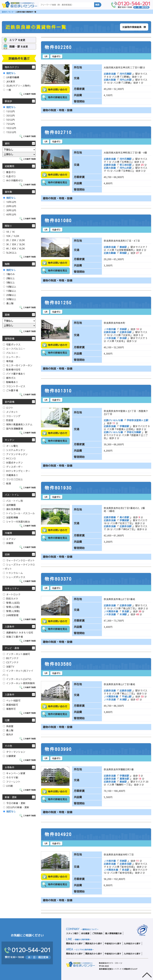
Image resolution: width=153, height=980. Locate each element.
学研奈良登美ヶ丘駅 (137, 420)
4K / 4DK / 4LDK (14, 248)
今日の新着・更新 (14, 803)
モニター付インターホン (18, 365)
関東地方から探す (74, 943)
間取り (8, 226)
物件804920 (58, 834)
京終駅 (123, 329)
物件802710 (58, 132)
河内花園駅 (126, 74)
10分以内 (10, 128)
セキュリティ (12, 588)
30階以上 (10, 299)
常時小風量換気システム (18, 424)
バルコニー (11, 353)
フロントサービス (14, 386)
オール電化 (11, 446)
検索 (97, 5)
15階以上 (10, 291)
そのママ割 (11, 777)
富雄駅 (123, 247)
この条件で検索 (29, 94)
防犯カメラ (11, 598)
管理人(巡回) (11, 603)
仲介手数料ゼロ (13, 180)
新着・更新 (11, 797)
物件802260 (58, 47)
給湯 (7, 483)
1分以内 (9, 111)
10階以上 (10, 287)
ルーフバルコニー (14, 349)
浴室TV (9, 666)
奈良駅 (123, 338)
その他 (8, 746)
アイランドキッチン (15, 454)
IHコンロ (9, 458)
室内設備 (10, 402)
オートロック (12, 594)
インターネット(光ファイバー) (18, 673)
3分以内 (9, 115)
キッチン (10, 440)
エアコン (9, 539)
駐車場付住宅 (12, 369)
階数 (7, 264)
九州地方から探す (132, 943)
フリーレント (12, 782)
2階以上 (9, 278)
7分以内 (9, 124)
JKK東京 (9, 81)
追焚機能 (9, 505)
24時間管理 (11, 615)
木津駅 (123, 614)
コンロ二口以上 (13, 479)
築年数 (8, 192)
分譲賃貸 (9, 756)
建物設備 (10, 338)
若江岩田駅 (126, 165)
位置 (7, 720)
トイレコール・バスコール (19, 513)
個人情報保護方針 (113, 933)
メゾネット (11, 412)
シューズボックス (14, 577)
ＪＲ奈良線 (110, 338)
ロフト (8, 408)
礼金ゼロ (9, 176)
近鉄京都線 (110, 517)
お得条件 (10, 767)
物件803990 (58, 749)
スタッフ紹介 (72, 933)
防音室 (8, 420)
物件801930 (58, 488)
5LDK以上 (10, 253)
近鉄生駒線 (110, 253)
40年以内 (10, 214)
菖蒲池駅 (124, 779)
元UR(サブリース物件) (17, 86)
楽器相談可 (11, 705)
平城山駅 (127, 696)
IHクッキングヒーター (17, 471)
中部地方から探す (113, 943)
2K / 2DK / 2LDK (14, 240)
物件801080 (58, 221)
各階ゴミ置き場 (13, 637)
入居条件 (10, 626)
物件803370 (58, 579)
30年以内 (10, 210)
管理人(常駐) (11, 611)
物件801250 (58, 303)
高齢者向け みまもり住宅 (18, 632)
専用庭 (8, 361)
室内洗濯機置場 (13, 428)
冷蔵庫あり (11, 475)
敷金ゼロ (9, 172)
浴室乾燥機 (11, 517)
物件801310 (58, 391)
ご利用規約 (97, 933)
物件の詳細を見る (58, 97)
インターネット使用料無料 (19, 683)
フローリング (12, 416)
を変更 (17, 40)
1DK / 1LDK (11, 236)
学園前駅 (124, 426)
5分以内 (9, 120)
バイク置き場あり (14, 374)
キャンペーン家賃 (14, 773)
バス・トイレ (12, 495)
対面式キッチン (13, 462)
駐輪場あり (11, 382)
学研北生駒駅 (134, 432)
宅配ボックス (12, 344)
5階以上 (9, 282)
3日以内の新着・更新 (16, 807)
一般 (7, 90)
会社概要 (85, 933)
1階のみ (9, 274)
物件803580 (58, 664)
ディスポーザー (13, 467)
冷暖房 (8, 533)
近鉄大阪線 (110, 80)
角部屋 (8, 726)
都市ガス (9, 378)
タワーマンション (14, 752)
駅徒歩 (8, 101)
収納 (7, 554)
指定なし (9, 73)
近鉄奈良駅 (126, 332)
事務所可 (9, 709)
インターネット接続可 (17, 654)
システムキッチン (14, 450)
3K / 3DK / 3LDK (14, 244)
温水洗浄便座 (12, 509)
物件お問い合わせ (58, 90)
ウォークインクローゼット (19, 560)
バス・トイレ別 (13, 501)
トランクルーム (13, 573)
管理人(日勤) (11, 607)
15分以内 (10, 132)
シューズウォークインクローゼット (19, 567)
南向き (8, 734)
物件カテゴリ (12, 67)
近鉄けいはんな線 (114, 420)
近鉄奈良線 (110, 74)
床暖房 (8, 543)
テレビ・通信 (12, 648)
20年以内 (10, 206)
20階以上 (10, 295)
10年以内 (10, 202)
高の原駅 (124, 517)
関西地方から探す (94, 943)
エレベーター (12, 357)
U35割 (8, 786)
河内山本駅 (126, 80)
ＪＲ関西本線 (111, 611)
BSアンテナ (11, 658)
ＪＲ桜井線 (110, 329)
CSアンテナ (11, 662)
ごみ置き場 (11, 390)
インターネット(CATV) (17, 679)
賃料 (7, 143)
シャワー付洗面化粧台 (17, 522)
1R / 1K (9, 232)
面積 (7, 315)
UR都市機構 (11, 77)
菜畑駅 (123, 253)
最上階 (8, 303)
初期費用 (10, 166)
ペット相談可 (12, 700)
